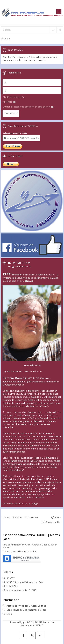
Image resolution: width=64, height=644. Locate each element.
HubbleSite (12, 586)
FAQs (9, 614)
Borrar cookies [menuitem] (54, 522)
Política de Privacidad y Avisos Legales (26, 606)
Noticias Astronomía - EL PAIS (21, 590)
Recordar (9, 102)
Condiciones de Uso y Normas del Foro (26, 610)
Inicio (7, 39)
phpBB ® (28, 622)
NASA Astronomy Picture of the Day (25, 582)
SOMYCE (11, 578)
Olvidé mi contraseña (14, 97)
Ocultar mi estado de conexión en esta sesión (28, 107)
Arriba (58, 517)
